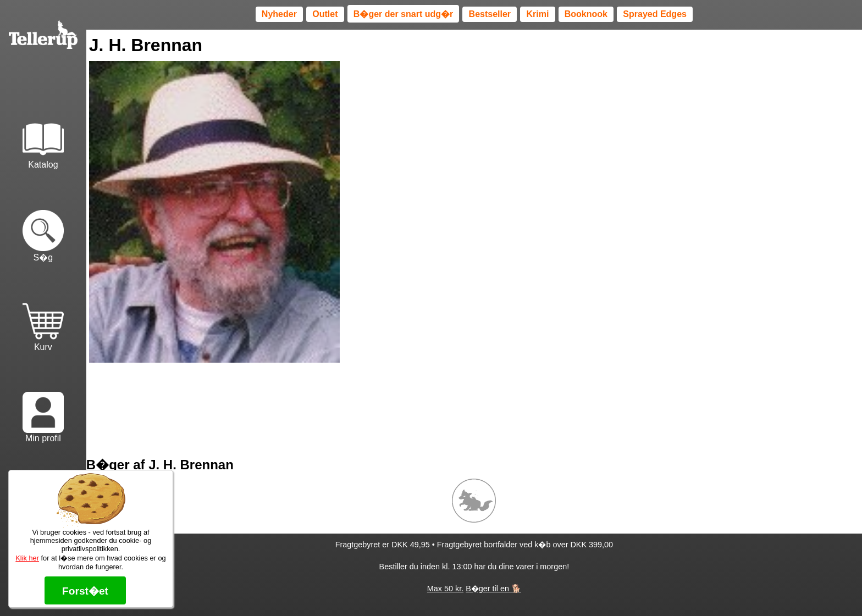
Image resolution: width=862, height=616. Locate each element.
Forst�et (85, 591)
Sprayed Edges (655, 14)
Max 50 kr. (445, 589)
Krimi (537, 14)
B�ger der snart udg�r (403, 14)
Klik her (27, 558)
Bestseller (490, 14)
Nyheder (279, 14)
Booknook (586, 14)
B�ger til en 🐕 (493, 589)
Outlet (325, 14)
